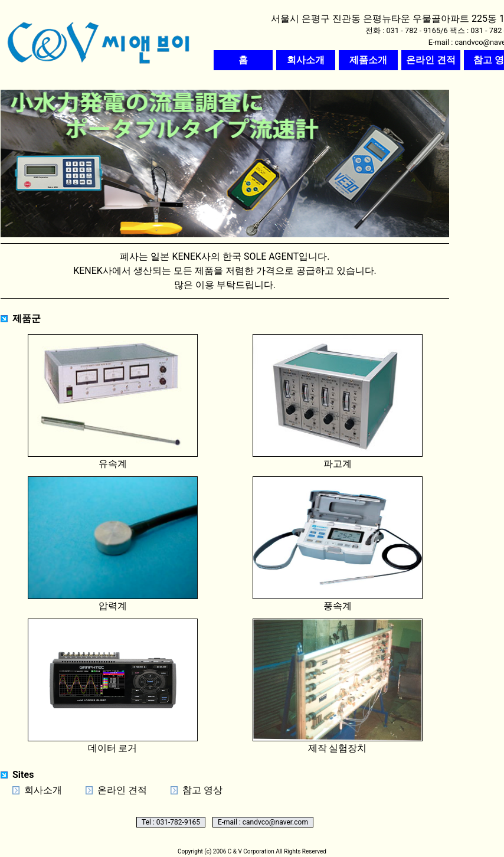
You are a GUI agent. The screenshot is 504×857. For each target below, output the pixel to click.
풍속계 (338, 544)
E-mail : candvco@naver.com (263, 822)
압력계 (113, 544)
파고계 (338, 402)
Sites (23, 775)
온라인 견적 (122, 790)
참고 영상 (202, 790)
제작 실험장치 (338, 686)
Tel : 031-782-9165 (171, 822)
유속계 (113, 402)
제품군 (27, 318)
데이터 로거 (113, 686)
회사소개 (43, 790)
